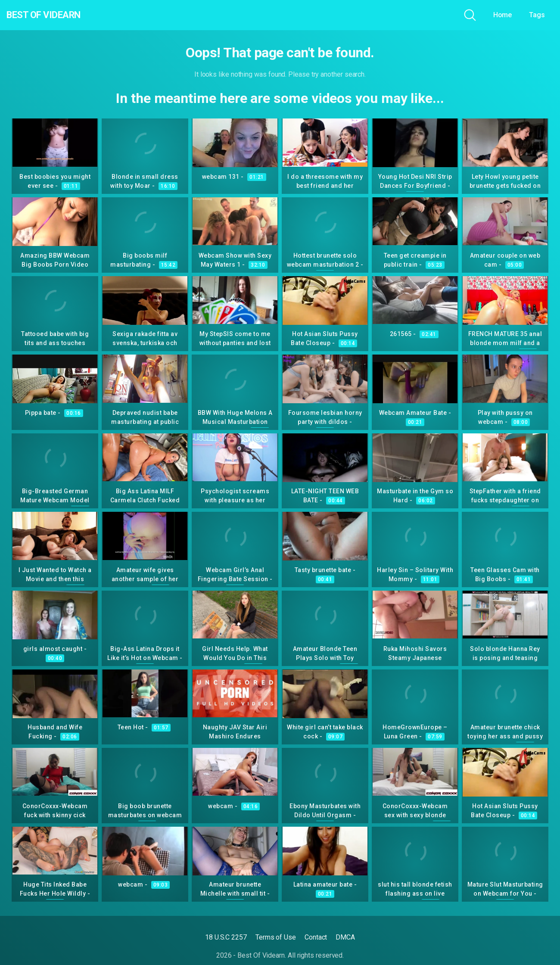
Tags (537, 15)
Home (503, 15)
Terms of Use (276, 937)
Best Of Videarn (56, 15)
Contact (316, 937)
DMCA (345, 937)
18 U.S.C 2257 (226, 937)
